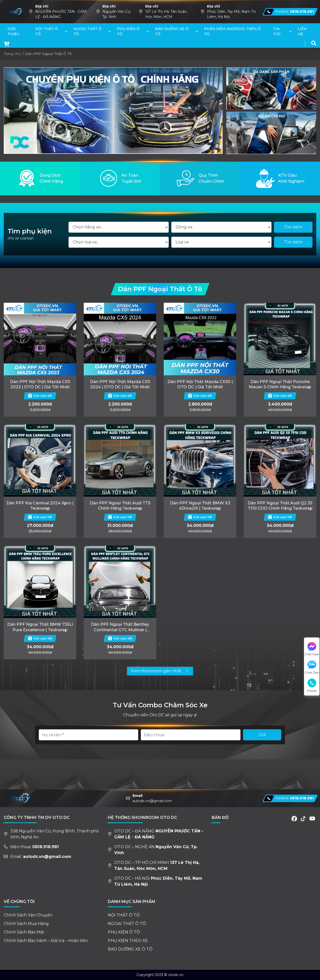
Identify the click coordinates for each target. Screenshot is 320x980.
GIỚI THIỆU (13, 31)
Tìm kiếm (293, 227)
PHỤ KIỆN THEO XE (128, 941)
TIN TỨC (277, 31)
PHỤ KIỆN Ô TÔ (128, 31)
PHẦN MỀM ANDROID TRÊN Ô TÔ (232, 31)
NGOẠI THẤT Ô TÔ (87, 31)
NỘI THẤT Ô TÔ (47, 31)
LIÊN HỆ (302, 31)
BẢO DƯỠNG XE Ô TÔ (172, 31)
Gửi (262, 735)
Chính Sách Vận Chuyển (28, 915)
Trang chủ (12, 54)
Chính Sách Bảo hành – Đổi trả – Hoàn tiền (46, 941)
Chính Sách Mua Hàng (26, 924)
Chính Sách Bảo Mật (24, 932)
